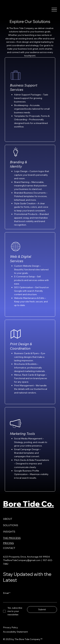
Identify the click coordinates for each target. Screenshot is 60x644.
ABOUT (8, 519)
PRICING (8, 543)
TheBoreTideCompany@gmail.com (22, 560)
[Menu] (54, 9)
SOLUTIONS (11, 525)
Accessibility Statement (15, 632)
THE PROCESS (12, 538)
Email (7, 593)
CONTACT (9, 548)
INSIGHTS (9, 532)
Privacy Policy (10, 627)
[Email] (29, 599)
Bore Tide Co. (28, 504)
